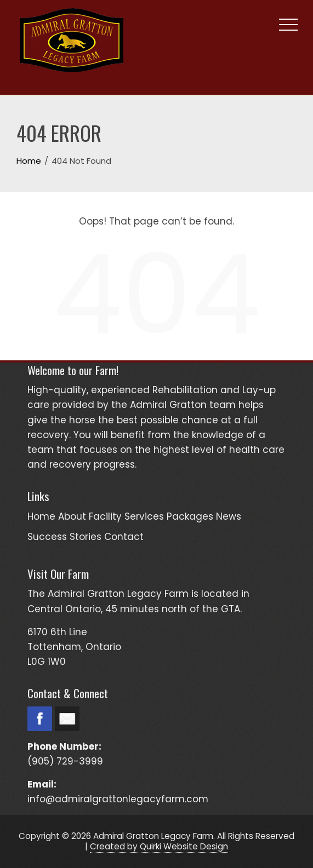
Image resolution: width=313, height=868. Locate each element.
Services (144, 516)
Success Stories (64, 537)
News (229, 516)
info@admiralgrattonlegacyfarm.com (118, 799)
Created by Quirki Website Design (159, 846)
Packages (190, 516)
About (72, 516)
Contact (124, 537)
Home (41, 516)
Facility (105, 516)
